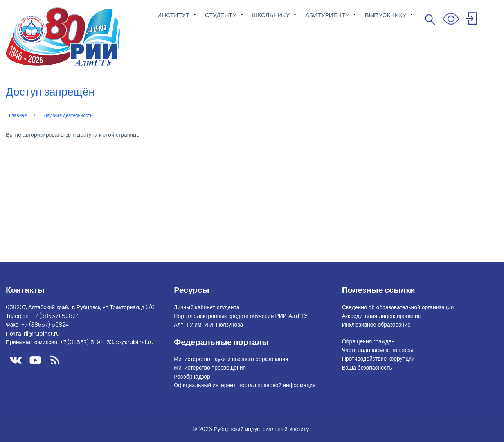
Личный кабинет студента (206, 307)
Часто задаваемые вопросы (378, 350)
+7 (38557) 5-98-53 (86, 342)
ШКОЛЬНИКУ (275, 19)
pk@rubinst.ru (134, 342)
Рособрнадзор (192, 377)
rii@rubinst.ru (42, 334)
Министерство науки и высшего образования (231, 359)
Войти (472, 20)
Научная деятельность (68, 115)
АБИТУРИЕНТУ (331, 19)
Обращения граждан (368, 341)
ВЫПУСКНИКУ (389, 19)
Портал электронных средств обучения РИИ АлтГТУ (241, 316)
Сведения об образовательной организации (398, 307)
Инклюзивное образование (376, 325)
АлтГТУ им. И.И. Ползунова (208, 325)
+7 (55, 316)
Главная (18, 115)
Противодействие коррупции (378, 359)
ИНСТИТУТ (177, 19)
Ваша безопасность (367, 368)
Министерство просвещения (210, 368)
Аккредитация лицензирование (382, 316)
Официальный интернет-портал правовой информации (245, 385)
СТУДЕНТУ (225, 19)
